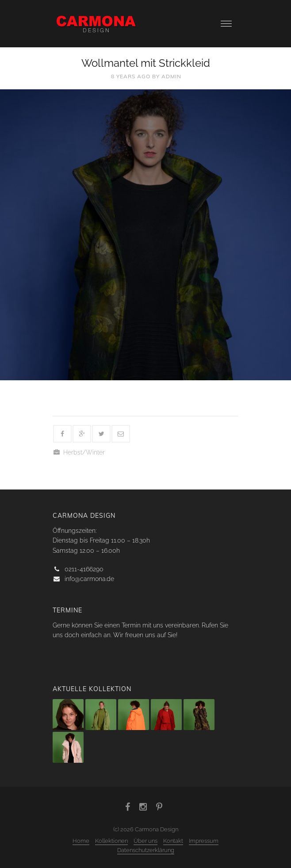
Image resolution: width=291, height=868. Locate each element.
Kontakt (173, 841)
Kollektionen (111, 841)
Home (81, 841)
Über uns (145, 841)
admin (171, 76)
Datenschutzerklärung (146, 850)
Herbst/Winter (84, 452)
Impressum (204, 841)
